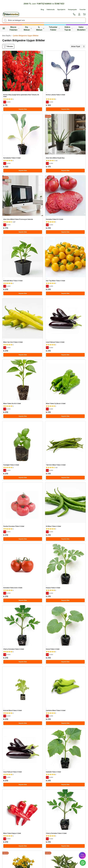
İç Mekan (40, 28)
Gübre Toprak (68, 28)
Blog (42, 10)
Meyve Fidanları (14, 28)
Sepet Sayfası (82, 855)
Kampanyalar (72, 10)
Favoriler (83, 10)
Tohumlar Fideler (54, 28)
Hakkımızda (51, 10)
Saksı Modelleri (82, 28)
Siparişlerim (61, 10)
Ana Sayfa (6, 36)
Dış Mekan (28, 28)
